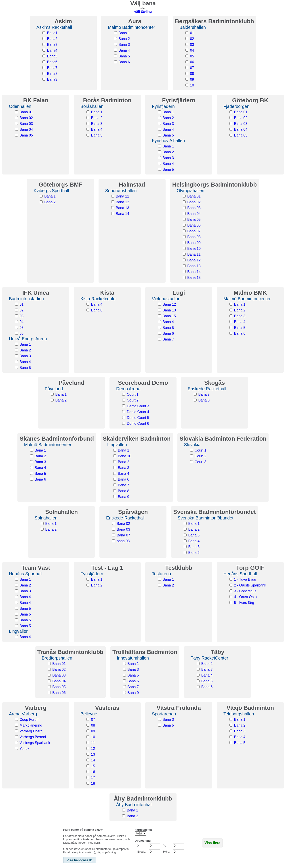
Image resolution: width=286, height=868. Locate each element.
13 (93, 754)
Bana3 (52, 45)
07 (192, 68)
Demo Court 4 (138, 412)
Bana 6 (124, 62)
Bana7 (52, 68)
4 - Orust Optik (246, 597)
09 (192, 79)
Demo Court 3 (138, 406)
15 (93, 766)
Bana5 (52, 56)
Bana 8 (97, 310)
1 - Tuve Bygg (245, 579)
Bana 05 (26, 135)
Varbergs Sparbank (35, 743)
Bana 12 (122, 202)
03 (192, 45)
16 (93, 772)
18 (93, 783)
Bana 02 (26, 118)
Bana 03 (26, 124)
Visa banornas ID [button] (80, 860)
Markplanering (31, 725)
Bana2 (52, 39)
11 (93, 743)
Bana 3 (124, 45)
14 (93, 760)
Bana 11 (122, 196)
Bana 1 (124, 33)
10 (192, 85)
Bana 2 (124, 39)
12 (93, 749)
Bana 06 (194, 225)
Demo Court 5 (138, 418)
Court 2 (132, 400)
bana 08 (123, 541)
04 (192, 50)
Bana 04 (26, 129)
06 (192, 62)
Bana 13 (122, 208)
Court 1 (132, 394)
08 (192, 74)
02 (192, 39)
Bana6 (52, 62)
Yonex (24, 749)
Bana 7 (168, 339)
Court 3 (200, 462)
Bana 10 (194, 249)
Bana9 (52, 79)
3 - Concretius (245, 591)
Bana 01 (26, 112)
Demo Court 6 (138, 423)
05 (192, 56)
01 (192, 33)
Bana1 (52, 33)
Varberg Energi (31, 731)
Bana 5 (124, 56)
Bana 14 (122, 214)
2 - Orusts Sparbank (250, 585)
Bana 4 (124, 50)
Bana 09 (194, 243)
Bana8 (52, 74)
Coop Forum (29, 720)
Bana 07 (194, 231)
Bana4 (52, 50)
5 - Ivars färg (244, 603)
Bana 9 (124, 497)
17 (93, 778)
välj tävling (143, 12)
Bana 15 (194, 278)
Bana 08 (194, 237)
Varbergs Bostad (33, 737)
